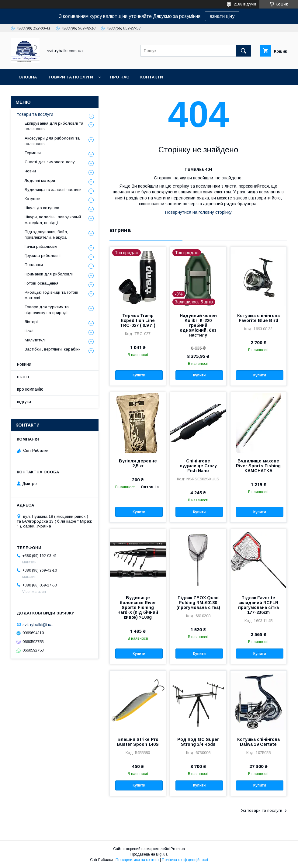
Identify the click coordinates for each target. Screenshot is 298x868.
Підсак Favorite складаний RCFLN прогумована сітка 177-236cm (258, 605)
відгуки (24, 402)
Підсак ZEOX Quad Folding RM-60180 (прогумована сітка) (198, 603)
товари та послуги (70, 77)
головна (27, 77)
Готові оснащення (42, 283)
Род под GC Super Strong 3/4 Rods (198, 742)
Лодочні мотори (40, 180)
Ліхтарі (31, 322)
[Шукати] (244, 51)
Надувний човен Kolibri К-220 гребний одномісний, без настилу (198, 325)
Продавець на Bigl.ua (149, 854)
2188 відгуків (245, 4)
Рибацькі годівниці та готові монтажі (51, 295)
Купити (139, 375)
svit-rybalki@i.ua (38, 624)
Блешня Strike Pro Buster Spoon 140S (138, 742)
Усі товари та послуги (262, 810)
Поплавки (34, 265)
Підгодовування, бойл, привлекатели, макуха (46, 235)
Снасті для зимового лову (50, 162)
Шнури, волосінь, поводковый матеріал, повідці (53, 220)
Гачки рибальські (41, 246)
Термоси (33, 153)
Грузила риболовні (43, 256)
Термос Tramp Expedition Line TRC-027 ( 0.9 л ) (138, 320)
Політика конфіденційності (185, 860)
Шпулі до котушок (42, 208)
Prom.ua (178, 849)
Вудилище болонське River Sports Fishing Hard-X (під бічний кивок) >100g (138, 607)
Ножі (29, 331)
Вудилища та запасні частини (53, 190)
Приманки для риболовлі (49, 274)
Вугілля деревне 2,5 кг (138, 463)
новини (24, 364)
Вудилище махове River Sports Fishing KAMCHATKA (258, 466)
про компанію (30, 389)
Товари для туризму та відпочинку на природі (47, 310)
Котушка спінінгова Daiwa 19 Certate (258, 742)
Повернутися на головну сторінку (198, 212)
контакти (152, 77)
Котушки (33, 199)
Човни (30, 171)
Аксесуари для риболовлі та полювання (52, 141)
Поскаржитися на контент (137, 860)
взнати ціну (222, 16)
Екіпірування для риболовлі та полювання (54, 126)
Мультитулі (35, 340)
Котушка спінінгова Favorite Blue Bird (258, 318)
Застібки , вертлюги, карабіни (53, 349)
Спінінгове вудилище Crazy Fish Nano (198, 466)
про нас (120, 77)
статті (23, 377)
